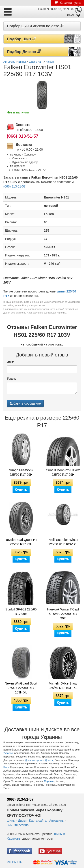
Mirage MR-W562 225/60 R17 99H (21, 472)
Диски (22, 821)
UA (19, 862)
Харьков (49, 781)
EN (14, 862)
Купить (21, 489)
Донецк (49, 760)
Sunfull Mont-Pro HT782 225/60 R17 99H (63, 472)
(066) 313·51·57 (23, 136)
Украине (8, 753)
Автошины (57, 821)
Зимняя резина (18, 825)
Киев (6, 767)
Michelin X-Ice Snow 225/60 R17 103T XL (63, 686)
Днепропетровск (34, 760)
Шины (11, 821)
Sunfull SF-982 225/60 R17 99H (21, 612)
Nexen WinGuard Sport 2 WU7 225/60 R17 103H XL (21, 688)
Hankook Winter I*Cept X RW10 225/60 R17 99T (63, 614)
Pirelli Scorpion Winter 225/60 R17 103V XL (63, 542)
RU (9, 862)
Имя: (10, 362)
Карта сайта (38, 821)
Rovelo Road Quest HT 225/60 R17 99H (21, 542)
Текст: (11, 379)
